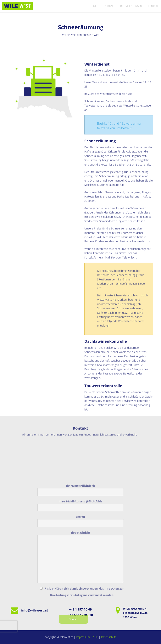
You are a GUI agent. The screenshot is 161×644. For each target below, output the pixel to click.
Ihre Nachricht (81, 597)
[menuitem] (93, 6)
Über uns (108, 6)
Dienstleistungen (131, 6)
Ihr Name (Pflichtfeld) (81, 530)
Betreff (81, 561)
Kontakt (153, 6)
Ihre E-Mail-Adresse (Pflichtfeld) (81, 546)
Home (93, 6)
